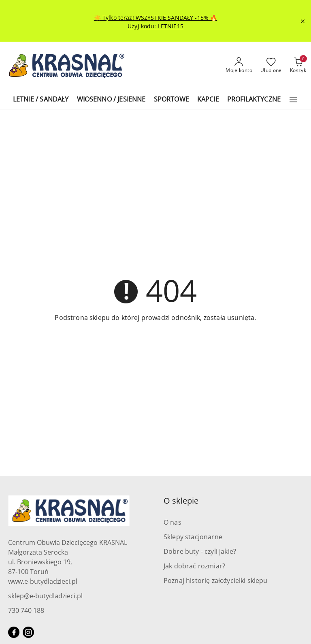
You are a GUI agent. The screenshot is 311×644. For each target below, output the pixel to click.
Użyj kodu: (143, 26)
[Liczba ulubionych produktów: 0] (271, 66)
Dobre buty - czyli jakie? (200, 551)
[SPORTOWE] (171, 100)
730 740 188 (26, 610)
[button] (293, 100)
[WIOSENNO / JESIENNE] (111, 100)
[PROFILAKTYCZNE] (254, 100)
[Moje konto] (239, 66)
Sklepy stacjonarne (193, 537)
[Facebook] (14, 632)
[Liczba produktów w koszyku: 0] (298, 66)
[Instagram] (28, 632)
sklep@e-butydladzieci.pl (45, 596)
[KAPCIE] (208, 100)
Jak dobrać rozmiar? (194, 566)
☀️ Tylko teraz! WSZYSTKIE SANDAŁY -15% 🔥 (155, 18)
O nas (173, 522)
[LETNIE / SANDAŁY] (41, 100)
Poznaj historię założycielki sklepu (216, 580)
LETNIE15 (171, 26)
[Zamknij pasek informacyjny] (302, 21)
